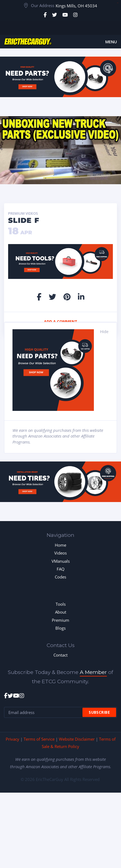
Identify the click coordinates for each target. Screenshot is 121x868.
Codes (60, 577)
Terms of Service (39, 739)
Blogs (60, 628)
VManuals (61, 561)
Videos (60, 553)
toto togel (118, 3)
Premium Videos (23, 214)
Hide (104, 332)
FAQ (61, 569)
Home (60, 545)
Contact (60, 655)
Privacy (12, 739)
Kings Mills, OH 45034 (76, 6)
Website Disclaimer (77, 739)
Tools (61, 604)
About (61, 612)
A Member (93, 672)
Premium (60, 620)
